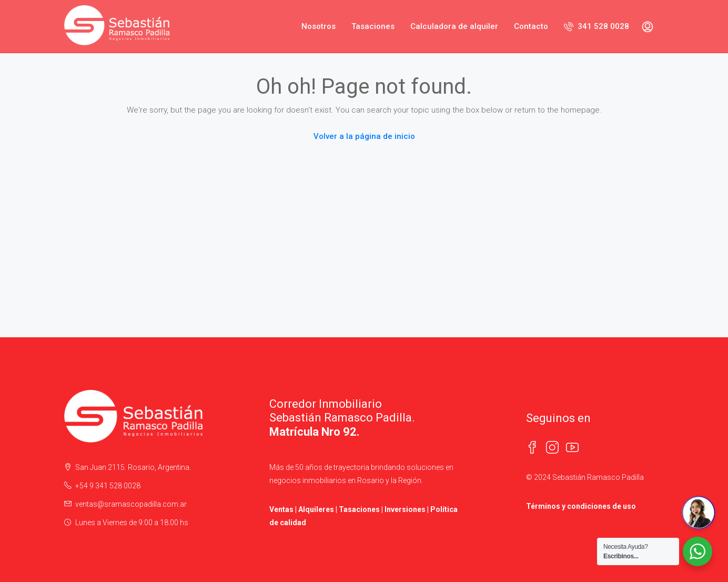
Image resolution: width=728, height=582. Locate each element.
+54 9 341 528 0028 (108, 486)
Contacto (531, 26)
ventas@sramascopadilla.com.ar (131, 504)
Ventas (281, 509)
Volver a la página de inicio (364, 136)
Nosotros (318, 26)
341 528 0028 (596, 26)
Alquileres (316, 509)
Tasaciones (373, 26)
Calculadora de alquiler (454, 26)
